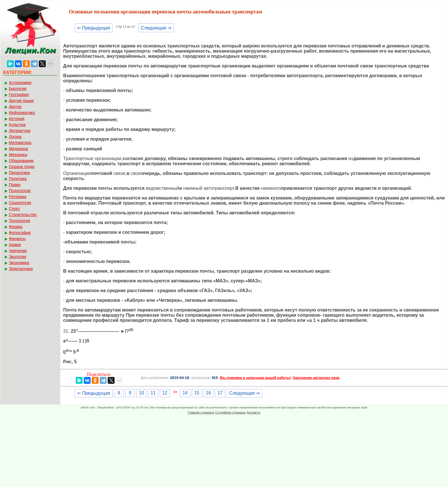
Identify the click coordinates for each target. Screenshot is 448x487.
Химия (15, 245)
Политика (18, 179)
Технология (19, 221)
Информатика (22, 113)
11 (153, 393)
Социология (20, 203)
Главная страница (201, 412)
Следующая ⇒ (156, 28)
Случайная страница (230, 412)
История (17, 119)
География (19, 95)
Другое (15, 107)
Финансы (17, 239)
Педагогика (19, 173)
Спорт (14, 209)
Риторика (18, 197)
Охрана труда (22, 167)
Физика (16, 227)
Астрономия (20, 83)
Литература (20, 131)
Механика (18, 155)
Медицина (18, 149)
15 (197, 393)
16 (209, 393)
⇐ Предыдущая (94, 28)
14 (185, 393)
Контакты (254, 412)
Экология (17, 257)
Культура (17, 125)
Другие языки (21, 101)
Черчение (18, 251)
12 (165, 393)
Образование (21, 161)
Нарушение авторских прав (316, 378)
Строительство (23, 215)
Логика (15, 137)
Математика (20, 143)
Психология (20, 191)
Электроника (21, 269)
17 (220, 393)
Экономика (19, 263)
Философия (20, 233)
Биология (18, 89)
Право (15, 185)
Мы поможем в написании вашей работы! (255, 378)
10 (141, 393)
